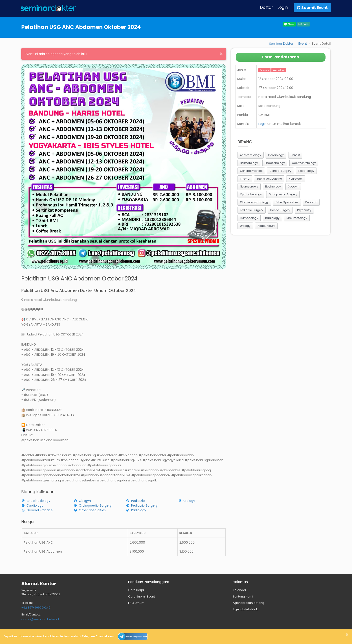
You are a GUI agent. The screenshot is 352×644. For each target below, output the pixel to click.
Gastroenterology (304, 163)
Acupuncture (266, 226)
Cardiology (35, 505)
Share (303, 24)
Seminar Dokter (281, 44)
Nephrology (273, 186)
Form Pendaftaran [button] (281, 57)
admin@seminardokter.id (40, 619)
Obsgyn (85, 501)
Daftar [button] (266, 7)
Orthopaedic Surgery (95, 505)
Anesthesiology (38, 501)
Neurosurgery (249, 186)
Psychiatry (304, 210)
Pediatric (138, 501)
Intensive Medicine (269, 179)
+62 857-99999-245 (36, 608)
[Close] (221, 54)
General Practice (40, 510)
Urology (189, 501)
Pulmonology (249, 218)
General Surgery (280, 171)
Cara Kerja (136, 590)
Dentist (295, 155)
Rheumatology (297, 218)
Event (303, 44)
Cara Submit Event (142, 597)
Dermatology (249, 163)
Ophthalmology (251, 194)
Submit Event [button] (312, 8)
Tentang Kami (243, 597)
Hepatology (306, 171)
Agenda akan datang (249, 603)
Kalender (240, 590)
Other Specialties (92, 510)
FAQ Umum (136, 603)
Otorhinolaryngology (254, 202)
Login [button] (283, 7)
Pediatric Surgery (144, 505)
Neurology (296, 179)
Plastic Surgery (280, 210)
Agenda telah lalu (246, 609)
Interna (245, 179)
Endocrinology (275, 163)
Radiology (139, 510)
